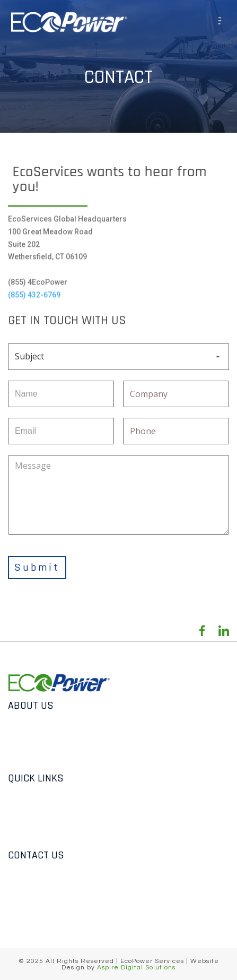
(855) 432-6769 (34, 291)
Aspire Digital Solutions (136, 968)
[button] (222, 22)
